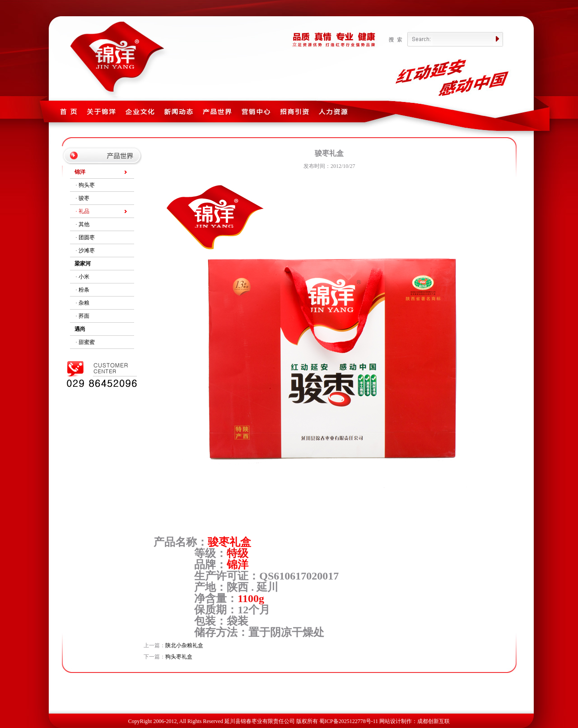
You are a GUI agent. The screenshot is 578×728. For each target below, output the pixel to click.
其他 (84, 224)
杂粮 (84, 303)
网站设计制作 (396, 721)
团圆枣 (87, 237)
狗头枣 (87, 185)
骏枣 (84, 198)
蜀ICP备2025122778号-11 (349, 721)
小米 (84, 277)
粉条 (84, 290)
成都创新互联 (433, 721)
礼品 (84, 211)
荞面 (84, 316)
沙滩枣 (87, 250)
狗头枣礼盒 (179, 657)
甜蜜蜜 (87, 342)
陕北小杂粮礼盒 (184, 645)
